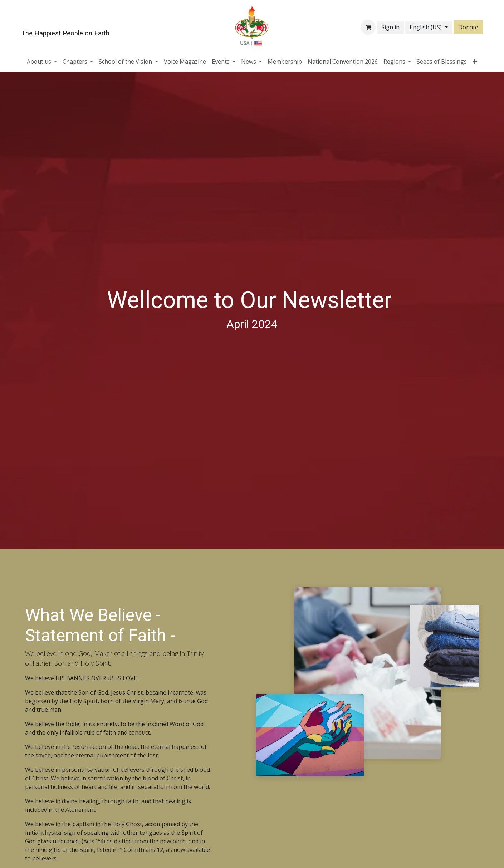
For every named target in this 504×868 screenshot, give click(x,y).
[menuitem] (42, 62)
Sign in (390, 27)
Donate (468, 27)
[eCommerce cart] (368, 27)
